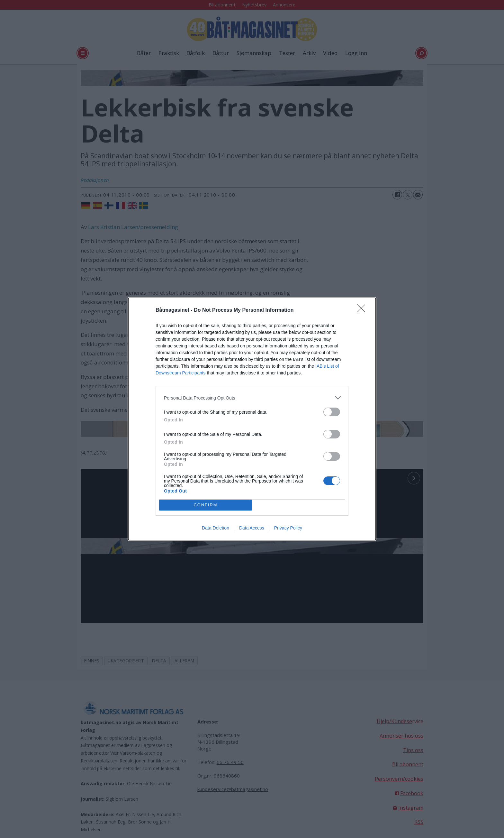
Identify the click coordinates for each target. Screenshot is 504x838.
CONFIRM (206, 505)
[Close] (363, 310)
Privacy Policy (288, 528)
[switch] (332, 412)
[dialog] (252, 419)
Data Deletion (216, 528)
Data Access (252, 528)
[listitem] (252, 398)
